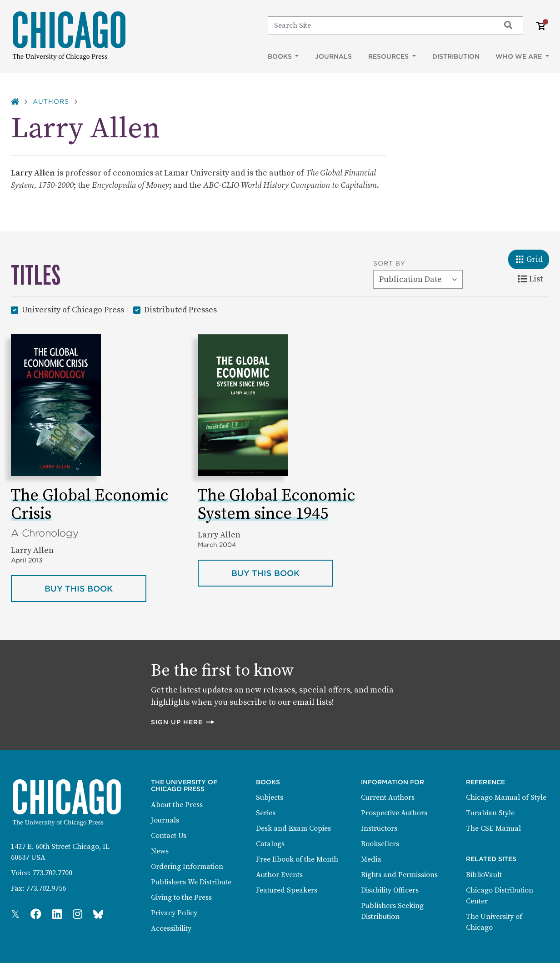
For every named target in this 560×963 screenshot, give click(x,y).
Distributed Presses (180, 309)
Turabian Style (490, 813)
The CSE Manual (493, 828)
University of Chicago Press (73, 309)
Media (371, 859)
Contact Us (169, 836)
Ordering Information (187, 867)
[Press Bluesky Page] (98, 915)
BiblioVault (484, 875)
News (160, 851)
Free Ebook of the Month (297, 859)
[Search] (380, 25)
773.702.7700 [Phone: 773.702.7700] (52, 873)
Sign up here (183, 722)
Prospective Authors (394, 813)
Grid (532, 259)
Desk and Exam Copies (293, 828)
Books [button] (281, 56)
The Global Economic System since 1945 (276, 505)
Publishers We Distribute (191, 882)
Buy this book (95, 588)
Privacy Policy (174, 913)
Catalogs (270, 844)
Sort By (389, 263)
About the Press (177, 805)
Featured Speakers (287, 890)
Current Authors (388, 797)
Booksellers (380, 844)
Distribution (456, 56)
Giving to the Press (181, 898)
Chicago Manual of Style (506, 797)
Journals (333, 56)
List (533, 278)
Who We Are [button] (520, 56)
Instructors (379, 828)
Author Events (279, 875)
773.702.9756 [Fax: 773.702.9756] (46, 888)
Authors (51, 101)
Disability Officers (390, 890)
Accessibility (171, 928)
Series (266, 813)
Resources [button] (389, 56)
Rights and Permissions (399, 875)
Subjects (270, 797)
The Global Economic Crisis (90, 505)
